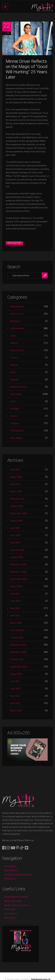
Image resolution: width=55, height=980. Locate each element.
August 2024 (16, 521)
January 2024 (17, 557)
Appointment (11, 870)
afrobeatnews (17, 307)
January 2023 (17, 638)
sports (13, 401)
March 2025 (16, 492)
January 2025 (17, 506)
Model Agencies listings (16, 897)
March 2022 (16, 711)
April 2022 (15, 703)
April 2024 (15, 543)
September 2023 (18, 579)
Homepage (10, 866)
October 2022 (17, 659)
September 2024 (18, 513)
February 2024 (17, 550)
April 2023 (15, 616)
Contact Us (10, 879)
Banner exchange (13, 901)
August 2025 (16, 477)
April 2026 (15, 470)
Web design (16, 438)
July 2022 (15, 681)
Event (13, 336)
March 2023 (16, 623)
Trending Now (17, 431)
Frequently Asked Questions (18, 875)
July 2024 (15, 528)
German (14, 365)
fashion (14, 343)
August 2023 (16, 586)
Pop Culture (14, 243)
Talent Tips (10, 909)
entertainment (17, 328)
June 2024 (15, 535)
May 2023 (15, 608)
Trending (14, 423)
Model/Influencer (19, 387)
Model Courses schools (16, 905)
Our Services (11, 914)
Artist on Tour (17, 314)
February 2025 (17, 499)
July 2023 (15, 594)
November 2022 (18, 652)
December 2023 (18, 565)
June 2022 (15, 689)
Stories (14, 416)
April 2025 (15, 484)
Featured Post (17, 350)
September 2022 (18, 667)
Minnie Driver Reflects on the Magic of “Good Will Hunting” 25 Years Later (27, 69)
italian (13, 372)
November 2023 (18, 572)
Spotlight (15, 409)
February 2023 (17, 630)
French (14, 358)
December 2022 (18, 645)
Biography (15, 321)
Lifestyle (14, 380)
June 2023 (15, 601)
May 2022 (15, 696)
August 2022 (16, 674)
